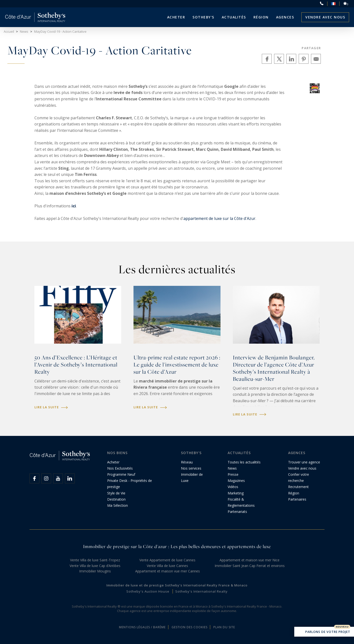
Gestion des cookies (190, 627)
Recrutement (298, 487)
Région (261, 17)
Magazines (236, 481)
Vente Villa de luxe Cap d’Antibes (95, 566)
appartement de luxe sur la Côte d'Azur (219, 218)
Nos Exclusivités (120, 468)
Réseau (187, 462)
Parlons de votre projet (324, 632)
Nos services (191, 468)
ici (74, 206)
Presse (233, 474)
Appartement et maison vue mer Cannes (168, 571)
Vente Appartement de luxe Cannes (167, 560)
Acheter (176, 17)
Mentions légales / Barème (142, 627)
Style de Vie (116, 493)
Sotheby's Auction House (148, 591)
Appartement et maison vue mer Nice (250, 560)
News (232, 468)
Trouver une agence (304, 462)
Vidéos (233, 487)
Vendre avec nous (325, 17)
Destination (116, 499)
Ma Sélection (118, 505)
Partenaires (297, 499)
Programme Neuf (121, 474)
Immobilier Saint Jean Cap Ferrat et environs (250, 566)
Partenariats (237, 512)
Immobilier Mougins (95, 571)
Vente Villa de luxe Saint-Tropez (95, 560)
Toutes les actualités (244, 462)
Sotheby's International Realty (201, 591)
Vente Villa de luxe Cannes (167, 566)
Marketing (236, 493)
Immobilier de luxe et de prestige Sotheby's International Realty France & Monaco (177, 585)
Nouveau (342, 627)
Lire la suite (51, 407)
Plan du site (224, 627)
